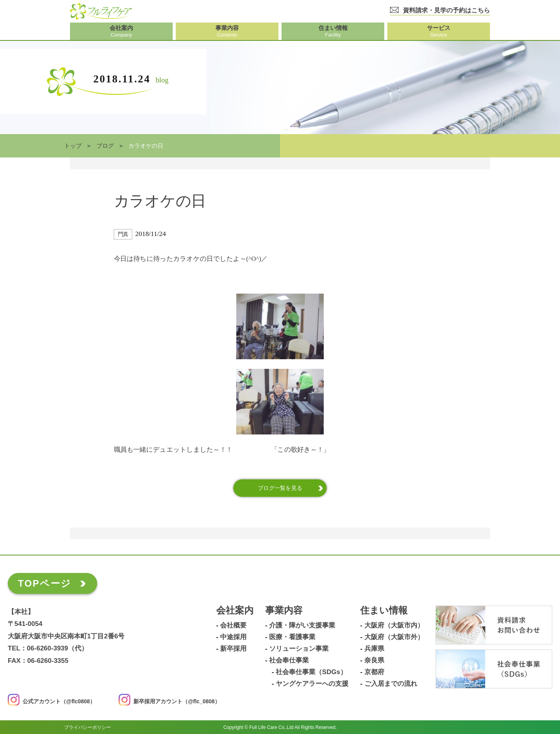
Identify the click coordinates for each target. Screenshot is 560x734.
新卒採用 (233, 649)
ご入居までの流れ (391, 684)
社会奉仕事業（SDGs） (311, 672)
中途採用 (233, 637)
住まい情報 (384, 611)
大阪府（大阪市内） (394, 626)
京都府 (374, 672)
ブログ (105, 146)
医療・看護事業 (292, 637)
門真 (123, 234)
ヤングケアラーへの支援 (312, 684)
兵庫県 (374, 649)
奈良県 (374, 661)
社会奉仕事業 (289, 661)
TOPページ (45, 583)
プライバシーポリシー (87, 727)
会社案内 (235, 611)
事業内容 (284, 611)
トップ (73, 146)
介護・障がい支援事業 (302, 626)
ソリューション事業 (299, 649)
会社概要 (233, 626)
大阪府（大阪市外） (394, 637)
